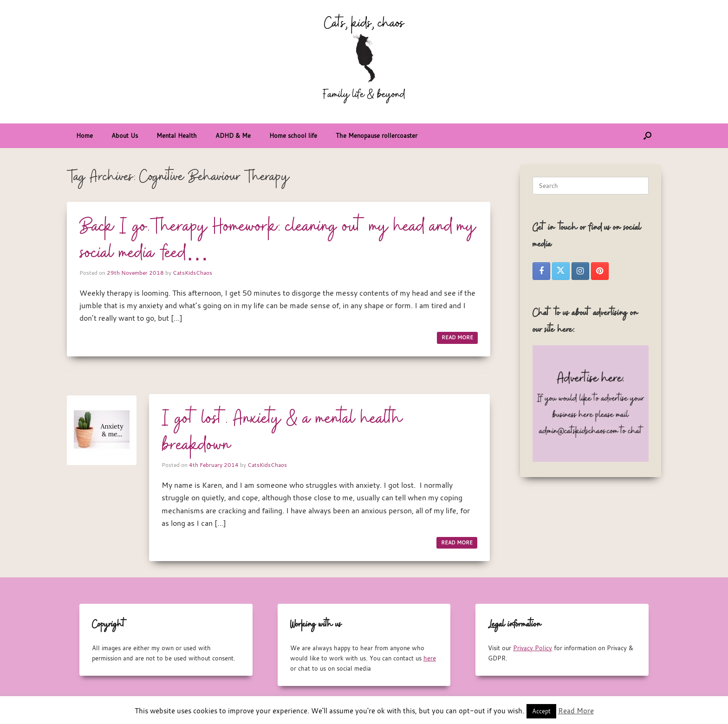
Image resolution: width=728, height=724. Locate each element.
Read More (576, 711)
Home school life (293, 136)
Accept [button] (541, 711)
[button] (647, 136)
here (430, 658)
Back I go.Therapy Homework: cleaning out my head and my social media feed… (278, 240)
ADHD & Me (233, 136)
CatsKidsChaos (192, 272)
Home (84, 136)
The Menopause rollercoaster (377, 136)
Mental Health (177, 136)
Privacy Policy (533, 648)
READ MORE (457, 337)
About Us (125, 136)
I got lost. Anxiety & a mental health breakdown (282, 432)
